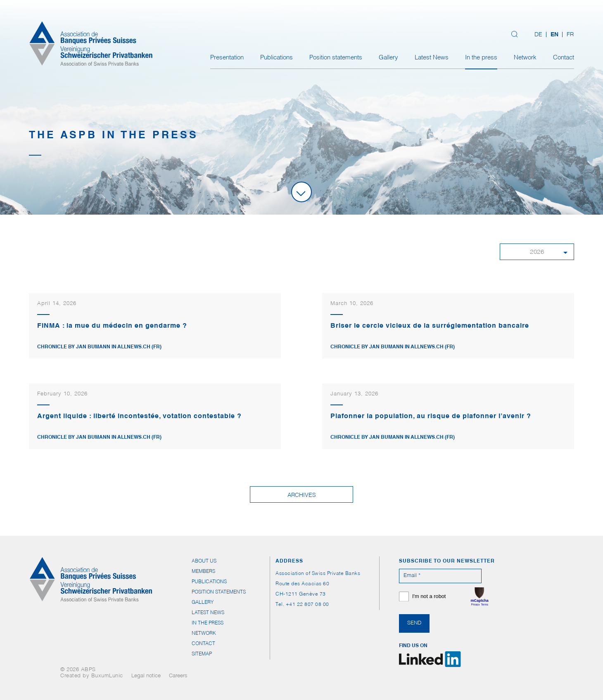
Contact (564, 58)
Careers (178, 676)
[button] (537, 252)
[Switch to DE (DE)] (538, 35)
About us (204, 561)
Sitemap (202, 654)
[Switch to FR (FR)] (568, 35)
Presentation (227, 58)
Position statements (336, 58)
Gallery (388, 58)
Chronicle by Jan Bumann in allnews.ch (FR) (99, 437)
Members (203, 572)
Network (525, 58)
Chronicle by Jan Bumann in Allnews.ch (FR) (99, 347)
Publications (277, 58)
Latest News (432, 58)
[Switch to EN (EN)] (554, 35)
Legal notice (146, 676)
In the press (481, 58)
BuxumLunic (107, 676)
